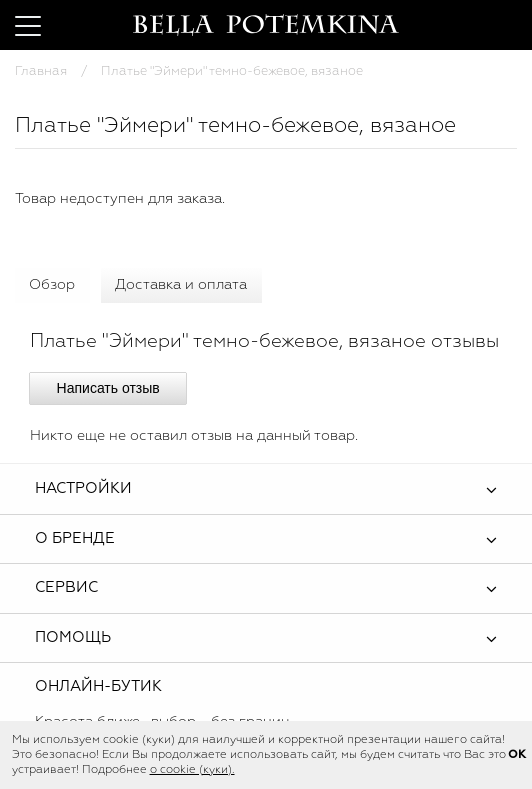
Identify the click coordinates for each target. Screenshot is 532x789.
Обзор (52, 285)
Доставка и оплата (181, 285)
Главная (41, 71)
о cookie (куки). (192, 770)
